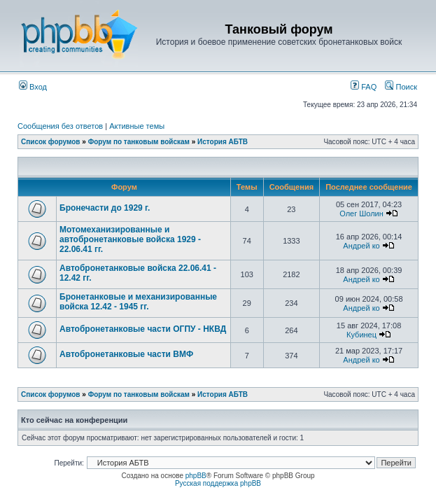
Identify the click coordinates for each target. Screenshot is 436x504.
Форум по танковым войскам (139, 142)
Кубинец (361, 335)
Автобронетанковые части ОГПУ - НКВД (143, 329)
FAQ (364, 87)
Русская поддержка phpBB (218, 483)
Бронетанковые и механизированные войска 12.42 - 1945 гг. (138, 302)
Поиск (401, 87)
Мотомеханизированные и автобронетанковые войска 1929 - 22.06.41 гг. (130, 239)
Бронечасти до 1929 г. (105, 208)
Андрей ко (361, 246)
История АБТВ (223, 142)
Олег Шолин (361, 213)
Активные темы (137, 126)
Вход (33, 87)
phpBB (196, 476)
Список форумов (51, 142)
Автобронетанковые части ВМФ (126, 354)
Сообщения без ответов (60, 126)
